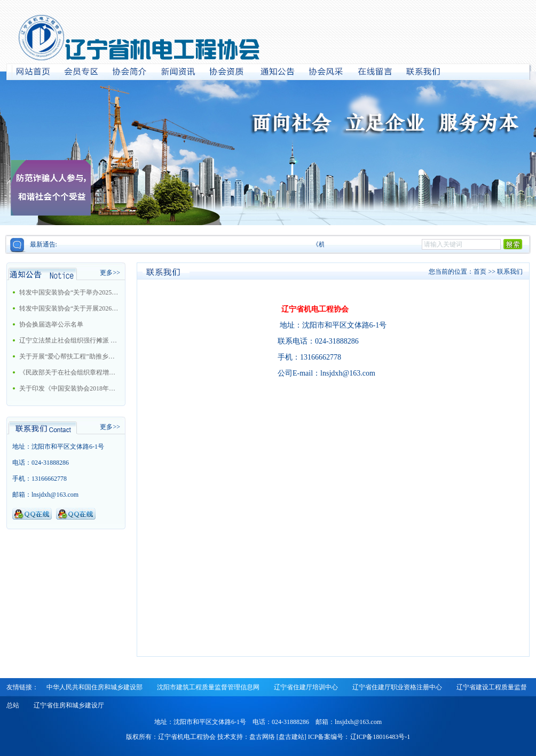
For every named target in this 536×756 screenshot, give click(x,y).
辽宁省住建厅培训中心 (306, 687)
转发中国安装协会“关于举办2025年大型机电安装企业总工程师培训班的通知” (69, 292)
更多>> (110, 273)
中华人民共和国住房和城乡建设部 (94, 687)
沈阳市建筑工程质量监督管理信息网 (208, 687)
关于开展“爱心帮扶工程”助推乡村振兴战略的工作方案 (69, 356)
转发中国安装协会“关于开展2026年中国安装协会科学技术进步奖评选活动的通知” (69, 308)
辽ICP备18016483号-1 (380, 737)
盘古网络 (262, 737)
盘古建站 (291, 737)
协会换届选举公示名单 (51, 324)
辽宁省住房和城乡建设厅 (69, 705)
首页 (480, 272)
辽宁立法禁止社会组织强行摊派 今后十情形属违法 (69, 340)
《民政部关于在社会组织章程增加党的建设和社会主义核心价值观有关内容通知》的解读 (69, 372)
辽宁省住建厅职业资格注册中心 (397, 687)
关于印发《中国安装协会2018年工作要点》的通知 (69, 388)
